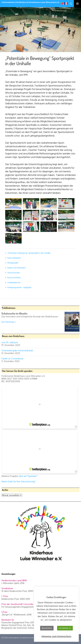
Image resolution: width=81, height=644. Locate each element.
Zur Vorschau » (9, 322)
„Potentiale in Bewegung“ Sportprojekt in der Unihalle (29, 253)
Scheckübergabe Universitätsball (17, 350)
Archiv (5, 490)
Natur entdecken (14, 258)
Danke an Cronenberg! (12, 359)
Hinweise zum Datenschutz (56, 636)
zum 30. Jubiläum (10, 342)
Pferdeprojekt (13, 263)
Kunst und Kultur (14, 278)
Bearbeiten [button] (47, 628)
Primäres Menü (77, 4)
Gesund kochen (14, 273)
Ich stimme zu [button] (65, 628)
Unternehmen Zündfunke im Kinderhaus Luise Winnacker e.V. (31, 2)
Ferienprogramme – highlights (19, 287)
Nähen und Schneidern (16, 268)
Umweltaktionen (14, 283)
